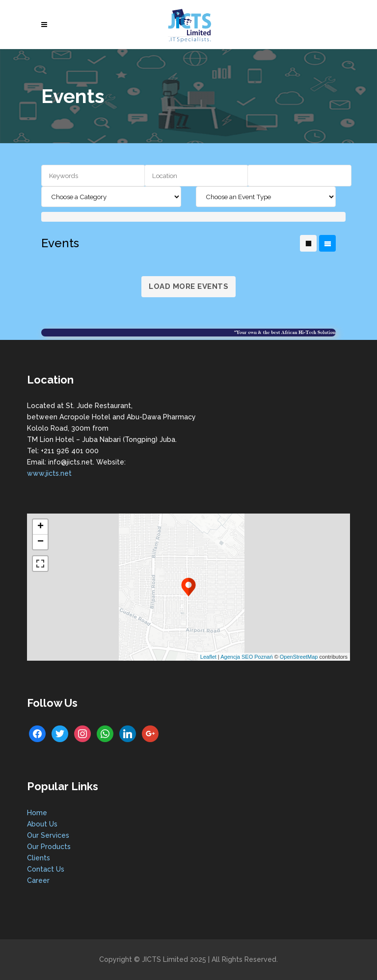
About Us (42, 824)
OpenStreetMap (299, 657)
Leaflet (208, 657)
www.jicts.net (49, 473)
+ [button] (40, 527)
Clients (39, 858)
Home (37, 813)
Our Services (48, 835)
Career (38, 880)
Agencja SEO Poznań (246, 657)
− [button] (40, 542)
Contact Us (46, 869)
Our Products (49, 847)
